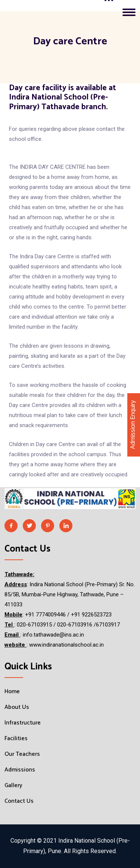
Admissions (20, 770)
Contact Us (19, 801)
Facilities (16, 739)
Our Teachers (22, 754)
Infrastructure (23, 723)
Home (12, 692)
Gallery (13, 786)
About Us (17, 707)
